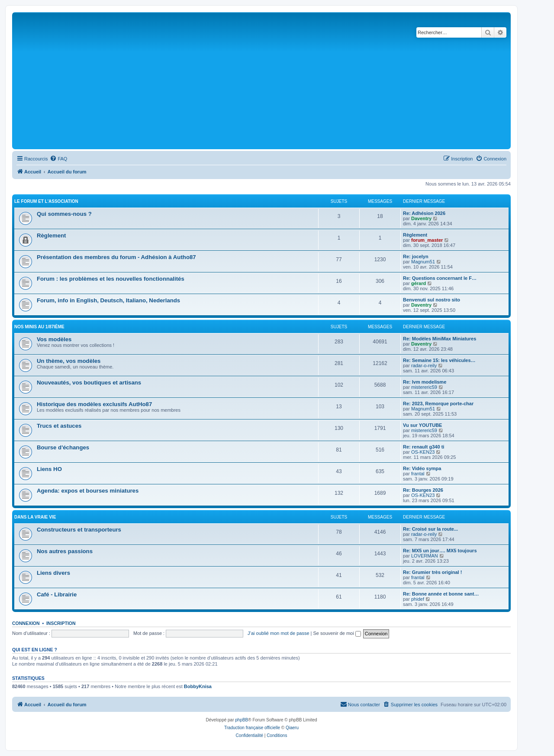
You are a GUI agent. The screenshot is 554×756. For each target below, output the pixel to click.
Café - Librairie (57, 594)
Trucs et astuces (59, 426)
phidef (418, 599)
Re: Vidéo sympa (422, 468)
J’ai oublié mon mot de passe (278, 633)
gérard (419, 283)
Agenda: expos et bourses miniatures (88, 491)
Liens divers (53, 573)
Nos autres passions (65, 551)
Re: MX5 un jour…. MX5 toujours (440, 551)
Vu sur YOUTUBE (422, 425)
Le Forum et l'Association (46, 201)
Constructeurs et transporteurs (79, 530)
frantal (418, 474)
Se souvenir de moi (337, 633)
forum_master (427, 240)
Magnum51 (423, 262)
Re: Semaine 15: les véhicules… (439, 360)
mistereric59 (424, 387)
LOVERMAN (425, 556)
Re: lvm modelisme (425, 382)
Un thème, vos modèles (69, 361)
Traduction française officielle (252, 728)
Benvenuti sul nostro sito (432, 300)
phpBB (242, 720)
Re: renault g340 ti (424, 447)
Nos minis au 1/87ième (39, 327)
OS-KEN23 (423, 452)
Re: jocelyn (416, 256)
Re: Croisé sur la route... (430, 529)
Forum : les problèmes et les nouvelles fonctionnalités (111, 279)
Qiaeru (292, 728)
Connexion (26, 623)
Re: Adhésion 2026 (424, 213)
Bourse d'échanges (63, 447)
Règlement (51, 235)
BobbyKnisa (198, 686)
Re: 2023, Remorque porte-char (438, 404)
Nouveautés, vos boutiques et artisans (89, 383)
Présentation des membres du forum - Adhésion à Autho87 (116, 257)
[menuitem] (58, 159)
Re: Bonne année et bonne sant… (441, 594)
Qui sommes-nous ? (64, 214)
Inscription (61, 623)
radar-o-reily (424, 365)
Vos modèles (54, 339)
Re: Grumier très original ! (432, 572)
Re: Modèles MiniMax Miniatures (440, 339)
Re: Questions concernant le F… (440, 278)
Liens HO (49, 469)
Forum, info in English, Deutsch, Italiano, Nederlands (108, 300)
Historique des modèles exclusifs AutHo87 (94, 404)
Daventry (421, 218)
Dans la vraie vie (35, 517)
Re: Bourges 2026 (423, 490)
